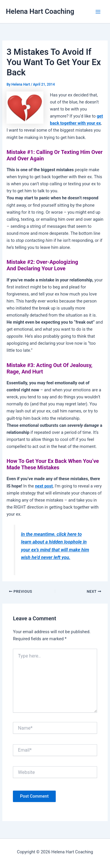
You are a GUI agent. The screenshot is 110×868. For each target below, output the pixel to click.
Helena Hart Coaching (40, 11)
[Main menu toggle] (98, 12)
